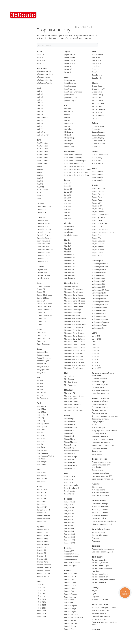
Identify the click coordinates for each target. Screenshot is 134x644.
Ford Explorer (42, 427)
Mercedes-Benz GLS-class (75, 351)
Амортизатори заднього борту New (105, 623)
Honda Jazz (41, 504)
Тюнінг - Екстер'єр (100, 398)
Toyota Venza (98, 253)
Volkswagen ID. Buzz (100, 290)
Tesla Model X (98, 177)
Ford (39, 403)
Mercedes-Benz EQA (72, 310)
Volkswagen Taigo (99, 307)
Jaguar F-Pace (70, 57)
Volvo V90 (96, 356)
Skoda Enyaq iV (98, 89)
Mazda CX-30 (69, 258)
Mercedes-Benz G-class (74, 330)
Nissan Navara (70, 445)
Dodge (40, 349)
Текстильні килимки (100, 496)
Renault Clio (69, 579)
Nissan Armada (70, 427)
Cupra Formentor (43, 338)
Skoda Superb (98, 115)
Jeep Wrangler (70, 100)
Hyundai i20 (41, 550)
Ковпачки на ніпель (100, 390)
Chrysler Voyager (44, 278)
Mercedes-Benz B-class (74, 292)
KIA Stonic (68, 141)
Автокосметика (99, 501)
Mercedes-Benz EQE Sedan (75, 318)
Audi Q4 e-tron (42, 117)
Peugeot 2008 (70, 534)
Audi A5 (40, 100)
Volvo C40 (96, 336)
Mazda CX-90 (69, 275)
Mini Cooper (69, 379)
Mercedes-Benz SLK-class (75, 365)
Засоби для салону (100, 512)
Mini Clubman (70, 376)
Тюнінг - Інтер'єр (100, 459)
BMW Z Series (42, 190)
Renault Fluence (71, 594)
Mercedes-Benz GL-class (74, 333)
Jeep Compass (70, 86)
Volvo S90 (96, 345)
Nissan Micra (69, 439)
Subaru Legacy (98, 138)
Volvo (94, 333)
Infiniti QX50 (41, 602)
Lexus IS (68, 195)
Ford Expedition (43, 424)
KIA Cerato (68, 111)
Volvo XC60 (96, 362)
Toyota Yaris (97, 256)
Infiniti (39, 581)
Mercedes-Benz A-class (74, 289)
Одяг (94, 594)
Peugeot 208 (69, 514)
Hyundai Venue (43, 576)
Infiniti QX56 (41, 608)
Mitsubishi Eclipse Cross (74, 396)
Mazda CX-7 (69, 269)
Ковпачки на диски (100, 384)
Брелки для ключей (100, 599)
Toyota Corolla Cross (100, 214)
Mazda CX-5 (69, 261)
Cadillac (40, 204)
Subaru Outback (99, 141)
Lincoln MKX (69, 226)
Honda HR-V (41, 501)
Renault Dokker (70, 582)
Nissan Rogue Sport (72, 465)
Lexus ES (68, 186)
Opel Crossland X (71, 485)
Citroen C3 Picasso (44, 298)
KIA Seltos (68, 129)
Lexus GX (68, 192)
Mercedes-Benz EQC (72, 315)
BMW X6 (40, 181)
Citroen (40, 283)
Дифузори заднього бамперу (104, 430)
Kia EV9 (67, 117)
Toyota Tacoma (98, 247)
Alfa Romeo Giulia (44, 71)
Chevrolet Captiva (44, 232)
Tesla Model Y (98, 180)
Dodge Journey (43, 370)
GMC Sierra (41, 475)
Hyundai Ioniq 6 (43, 544)
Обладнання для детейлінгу (104, 524)
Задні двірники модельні (103, 552)
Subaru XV (96, 147)
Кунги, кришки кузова (101, 610)
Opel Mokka (69, 494)
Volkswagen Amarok (100, 264)
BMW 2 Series (42, 146)
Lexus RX (68, 212)
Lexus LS (68, 201)
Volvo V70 (96, 353)
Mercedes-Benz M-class (74, 353)
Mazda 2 (68, 243)
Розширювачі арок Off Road (104, 608)
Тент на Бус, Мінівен (100, 563)
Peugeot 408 (69, 528)
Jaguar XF (68, 69)
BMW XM (40, 187)
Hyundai (40, 527)
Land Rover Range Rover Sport (77, 172)
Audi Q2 (40, 111)
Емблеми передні (99, 379)
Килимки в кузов (99, 613)
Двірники (96, 546)
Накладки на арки (100, 448)
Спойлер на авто (99, 433)
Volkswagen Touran (100, 325)
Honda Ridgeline (43, 516)
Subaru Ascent (98, 126)
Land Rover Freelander (73, 163)
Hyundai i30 (41, 553)
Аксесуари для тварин (101, 462)
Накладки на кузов (100, 436)
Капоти (95, 425)
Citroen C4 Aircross (44, 304)
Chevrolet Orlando (44, 247)
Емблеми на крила (100, 382)
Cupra (39, 329)
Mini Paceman (70, 385)
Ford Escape (42, 421)
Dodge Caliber (42, 352)
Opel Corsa (69, 482)
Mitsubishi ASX (70, 393)
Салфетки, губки (99, 518)
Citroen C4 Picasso (44, 310)
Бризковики (97, 454)
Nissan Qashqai (71, 457)
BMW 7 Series (42, 160)
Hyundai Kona (42, 562)
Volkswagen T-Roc (99, 316)
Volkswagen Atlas (99, 269)
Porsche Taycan (71, 565)
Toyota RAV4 (97, 238)
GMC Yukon (41, 481)
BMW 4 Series (42, 152)
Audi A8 (40, 109)
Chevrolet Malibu (43, 244)
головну (61, 38)
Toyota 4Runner (98, 188)
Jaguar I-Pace (69, 63)
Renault (68, 570)
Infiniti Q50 (41, 590)
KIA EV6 (67, 114)
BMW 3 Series (42, 149)
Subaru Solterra (98, 144)
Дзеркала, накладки (101, 419)
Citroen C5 (41, 313)
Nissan (67, 416)
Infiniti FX (40, 584)
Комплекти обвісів (100, 401)
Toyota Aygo (97, 200)
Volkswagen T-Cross (100, 313)
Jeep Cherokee (70, 83)
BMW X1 (40, 166)
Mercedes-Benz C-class (74, 295)
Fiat (38, 378)
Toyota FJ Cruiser (99, 217)
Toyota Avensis (98, 194)
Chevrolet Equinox (44, 238)
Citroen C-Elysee (43, 286)
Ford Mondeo (42, 450)
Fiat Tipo (40, 395)
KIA (66, 106)
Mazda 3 (68, 246)
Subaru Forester (99, 132)
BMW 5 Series (42, 155)
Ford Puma (41, 459)
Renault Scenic (70, 626)
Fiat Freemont (42, 398)
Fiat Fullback (41, 392)
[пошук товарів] (96, 45)
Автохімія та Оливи (101, 529)
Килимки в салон (99, 490)
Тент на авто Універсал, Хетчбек (102, 570)
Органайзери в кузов (101, 616)
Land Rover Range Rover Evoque (78, 169)
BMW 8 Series (42, 163)
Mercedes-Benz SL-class (74, 362)
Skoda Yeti (96, 118)
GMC (39, 470)
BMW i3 (40, 193)
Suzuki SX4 (96, 160)
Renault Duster (70, 585)
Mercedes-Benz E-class (74, 307)
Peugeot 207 (69, 511)
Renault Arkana (70, 573)
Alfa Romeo (42, 68)
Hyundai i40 (41, 556)
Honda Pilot (41, 513)
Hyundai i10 (41, 547)
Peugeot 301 (69, 517)
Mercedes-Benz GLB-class (75, 339)
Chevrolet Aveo (43, 220)
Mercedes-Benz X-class (74, 368)
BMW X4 (40, 175)
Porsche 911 (69, 551)
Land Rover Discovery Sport (75, 160)
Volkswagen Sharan (100, 304)
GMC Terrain (42, 478)
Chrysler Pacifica (43, 275)
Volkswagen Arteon (100, 266)
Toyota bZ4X (97, 203)
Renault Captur (70, 576)
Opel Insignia (69, 491)
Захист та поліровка (101, 506)
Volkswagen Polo (99, 299)
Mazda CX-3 (69, 255)
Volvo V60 (96, 351)
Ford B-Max (41, 409)
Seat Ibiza (96, 66)
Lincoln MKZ (69, 229)
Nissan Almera (70, 421)
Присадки (96, 541)
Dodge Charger (43, 361)
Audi (39, 88)
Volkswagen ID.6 (99, 284)
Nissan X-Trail (70, 468)
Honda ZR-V (41, 522)
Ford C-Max (41, 412)
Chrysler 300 (42, 269)
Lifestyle (96, 588)
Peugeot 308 (69, 522)
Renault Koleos (70, 603)
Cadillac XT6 (41, 212)
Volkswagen (97, 261)
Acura (39, 51)
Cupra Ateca (42, 332)
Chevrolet (41, 217)
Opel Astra (68, 479)
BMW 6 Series (42, 158)
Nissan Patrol (70, 454)
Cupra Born (41, 335)
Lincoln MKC (69, 232)
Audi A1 (40, 91)
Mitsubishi (69, 390)
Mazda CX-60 (69, 266)
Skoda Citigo (97, 86)
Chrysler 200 (42, 272)
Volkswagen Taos (99, 310)
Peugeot (68, 499)
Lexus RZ (68, 215)
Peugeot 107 (69, 505)
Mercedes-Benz (71, 283)
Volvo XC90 (96, 368)
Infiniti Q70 (41, 596)
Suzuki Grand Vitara (100, 155)
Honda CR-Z (41, 495)
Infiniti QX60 (41, 611)
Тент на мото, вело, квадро (104, 580)
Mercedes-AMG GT (72, 286)
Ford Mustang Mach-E (45, 456)
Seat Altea (96, 57)
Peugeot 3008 (70, 537)
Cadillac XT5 (41, 209)
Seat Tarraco (97, 75)
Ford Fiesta (41, 432)
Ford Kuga (41, 447)
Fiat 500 (40, 380)
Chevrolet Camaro (44, 229)
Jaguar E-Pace (70, 55)
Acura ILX (40, 55)
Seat (94, 51)
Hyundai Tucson (43, 573)
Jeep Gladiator (70, 89)
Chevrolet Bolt (42, 226)
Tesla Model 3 (98, 171)
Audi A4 (40, 97)
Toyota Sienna (98, 244)
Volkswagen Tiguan (100, 319)
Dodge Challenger (44, 358)
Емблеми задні (98, 387)
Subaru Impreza (98, 135)
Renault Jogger (70, 597)
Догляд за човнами (100, 515)
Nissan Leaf (69, 436)
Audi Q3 (40, 114)
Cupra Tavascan (43, 344)
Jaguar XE (68, 66)
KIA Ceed (68, 109)
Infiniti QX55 (41, 605)
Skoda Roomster (99, 109)
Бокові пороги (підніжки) (102, 439)
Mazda (67, 240)
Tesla (94, 168)
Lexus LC (68, 198)
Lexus (67, 180)
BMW (39, 140)
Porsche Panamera (72, 562)
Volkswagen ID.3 (99, 275)
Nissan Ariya (69, 419)
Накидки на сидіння (100, 473)
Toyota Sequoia (98, 241)
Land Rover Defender (73, 155)
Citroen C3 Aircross (44, 295)
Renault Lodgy (70, 609)
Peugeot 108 (69, 508)
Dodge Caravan (43, 355)
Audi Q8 (40, 126)
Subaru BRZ (97, 129)
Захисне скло (98, 470)
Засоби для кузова (100, 509)
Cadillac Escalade (44, 206)
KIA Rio (67, 126)
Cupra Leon (41, 341)
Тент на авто (98, 557)
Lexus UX (68, 218)
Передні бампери (99, 404)
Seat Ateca (96, 63)
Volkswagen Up (98, 328)
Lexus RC (68, 209)
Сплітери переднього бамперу (105, 416)
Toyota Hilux (97, 226)
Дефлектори (97, 451)
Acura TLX (41, 63)
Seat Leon (96, 69)
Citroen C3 (41, 292)
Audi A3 (40, 94)
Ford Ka (40, 444)
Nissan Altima (70, 424)
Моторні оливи (98, 532)
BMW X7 (40, 184)
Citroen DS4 (41, 321)
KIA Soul (67, 135)
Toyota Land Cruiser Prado (103, 232)
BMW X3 (40, 172)
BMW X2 (40, 169)
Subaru (95, 123)
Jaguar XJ (68, 72)
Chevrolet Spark (43, 253)
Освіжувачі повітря (100, 504)
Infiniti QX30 (41, 599)
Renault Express (71, 591)
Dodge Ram (41, 372)
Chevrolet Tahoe (43, 256)
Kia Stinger (69, 144)
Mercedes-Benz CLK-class (75, 301)
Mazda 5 (68, 249)
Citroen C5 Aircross (44, 315)
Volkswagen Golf (99, 272)
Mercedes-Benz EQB (72, 313)
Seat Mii (95, 72)
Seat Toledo (97, 78)
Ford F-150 (41, 430)
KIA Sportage (69, 138)
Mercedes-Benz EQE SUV (74, 321)
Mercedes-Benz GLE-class (75, 345)
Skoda (95, 83)
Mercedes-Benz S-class (74, 359)
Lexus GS (68, 189)
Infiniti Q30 (41, 587)
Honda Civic (41, 498)
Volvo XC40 (96, 359)
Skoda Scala (97, 112)
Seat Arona (96, 60)
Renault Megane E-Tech (74, 617)
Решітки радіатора (100, 407)
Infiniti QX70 (41, 614)
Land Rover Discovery (73, 158)
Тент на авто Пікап (100, 577)
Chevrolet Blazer (43, 223)
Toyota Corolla (98, 212)
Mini (66, 373)
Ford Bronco (41, 406)
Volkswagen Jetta (99, 293)
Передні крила (98, 422)
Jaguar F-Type (70, 60)
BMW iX (40, 198)
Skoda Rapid (97, 106)
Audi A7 (40, 106)
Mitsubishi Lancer (71, 402)
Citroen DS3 (41, 318)
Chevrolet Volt (42, 261)
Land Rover (69, 152)
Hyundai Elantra (43, 535)
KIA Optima (69, 123)
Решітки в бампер (100, 413)
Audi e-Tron (41, 132)
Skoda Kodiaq (98, 100)
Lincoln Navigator (71, 235)
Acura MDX (41, 57)
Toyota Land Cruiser (100, 229)
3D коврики (97, 487)
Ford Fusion (41, 438)
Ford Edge (41, 418)
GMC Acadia (41, 473)
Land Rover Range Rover (74, 166)
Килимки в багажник (101, 493)
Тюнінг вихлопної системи (103, 445)
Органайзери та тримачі (103, 479)
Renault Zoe (69, 629)
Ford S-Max (41, 465)
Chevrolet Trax (43, 258)
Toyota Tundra (98, 250)
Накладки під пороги (101, 442)
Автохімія (96, 538)
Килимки (96, 484)
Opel (66, 473)
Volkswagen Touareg (100, 322)
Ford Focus (41, 435)
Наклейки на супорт (100, 393)
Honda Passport (43, 510)
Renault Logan (70, 612)
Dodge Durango (43, 367)
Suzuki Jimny (97, 158)
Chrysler (40, 266)
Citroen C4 (41, 301)
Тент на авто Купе (100, 574)
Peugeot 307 (69, 519)
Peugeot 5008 (70, 543)
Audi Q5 (40, 120)
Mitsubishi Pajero (71, 408)
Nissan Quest (70, 459)
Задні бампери (98, 428)
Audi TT (40, 129)
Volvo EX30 (96, 339)
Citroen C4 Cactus (44, 307)
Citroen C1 (41, 289)
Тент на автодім (99, 583)
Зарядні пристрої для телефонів (101, 466)
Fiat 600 (40, 389)
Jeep (66, 77)
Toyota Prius (97, 235)
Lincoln (68, 223)
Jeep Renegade (70, 98)
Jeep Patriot (69, 95)
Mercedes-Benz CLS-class (75, 304)
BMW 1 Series (42, 143)
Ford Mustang (42, 453)
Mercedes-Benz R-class (74, 356)
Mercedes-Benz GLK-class (75, 348)
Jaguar (67, 51)
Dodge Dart (41, 364)
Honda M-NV (42, 507)
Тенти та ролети (99, 619)
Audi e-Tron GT (43, 135)
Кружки (95, 591)
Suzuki (95, 152)
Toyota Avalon (98, 191)
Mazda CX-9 (69, 272)
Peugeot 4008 (70, 540)
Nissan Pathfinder (72, 451)
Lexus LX (68, 204)
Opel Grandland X (71, 488)
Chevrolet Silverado (45, 250)
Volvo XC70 (96, 365)
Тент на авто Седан (100, 566)
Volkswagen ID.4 (99, 278)
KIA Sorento (69, 132)
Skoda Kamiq (97, 95)
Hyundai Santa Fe (44, 568)
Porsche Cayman (71, 557)
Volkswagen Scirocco (100, 302)
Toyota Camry (98, 209)
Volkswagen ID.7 (99, 287)
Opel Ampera (70, 476)
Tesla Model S (98, 174)
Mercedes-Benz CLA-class (75, 298)
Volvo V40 (96, 348)
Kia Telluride (69, 147)
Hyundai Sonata (43, 571)
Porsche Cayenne (71, 554)
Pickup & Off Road (100, 604)
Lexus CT (68, 183)
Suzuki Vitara (97, 163)
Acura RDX (41, 60)
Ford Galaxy (41, 441)
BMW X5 (40, 178)
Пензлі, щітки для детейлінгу (104, 521)
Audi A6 (40, 103)
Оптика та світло (99, 410)
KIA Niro (67, 120)
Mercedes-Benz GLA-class (75, 336)
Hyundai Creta (42, 533)
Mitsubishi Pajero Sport (74, 411)
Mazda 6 (68, 252)
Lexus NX (68, 206)
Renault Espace (70, 588)
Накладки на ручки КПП (102, 476)
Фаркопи (96, 629)
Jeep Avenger (70, 80)
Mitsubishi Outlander (73, 405)
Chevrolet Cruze (43, 235)
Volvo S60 (96, 342)
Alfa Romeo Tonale (44, 83)
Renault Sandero (71, 623)
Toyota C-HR (97, 206)
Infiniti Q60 (41, 593)
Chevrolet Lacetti (43, 241)
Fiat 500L (40, 383)
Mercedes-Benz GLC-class (75, 342)
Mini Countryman (71, 382)
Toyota (95, 185)
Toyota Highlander (99, 223)
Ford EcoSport (42, 415)
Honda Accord (42, 489)
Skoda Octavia (98, 103)
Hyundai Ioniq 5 (43, 541)
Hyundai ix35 (42, 559)
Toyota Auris (97, 197)
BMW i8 (40, 196)
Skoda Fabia (97, 92)
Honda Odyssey (43, 519)
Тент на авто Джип (100, 560)
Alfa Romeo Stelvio (44, 80)
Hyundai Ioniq (42, 538)
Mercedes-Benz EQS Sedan (75, 324)
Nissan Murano (70, 442)
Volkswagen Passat (100, 296)
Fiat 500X (40, 386)
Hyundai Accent (43, 530)
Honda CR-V (41, 492)
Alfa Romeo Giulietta (45, 74)
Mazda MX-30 (70, 278)
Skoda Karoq (97, 98)
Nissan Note (69, 448)
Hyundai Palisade (44, 565)
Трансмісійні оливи (100, 535)
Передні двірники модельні (104, 549)
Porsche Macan (70, 560)
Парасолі (96, 597)
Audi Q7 (40, 123)
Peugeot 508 (69, 531)
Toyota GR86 (97, 220)
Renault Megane (71, 614)
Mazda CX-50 (69, 264)
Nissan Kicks (69, 433)
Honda (40, 486)
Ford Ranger (42, 462)
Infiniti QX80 (41, 617)
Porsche (68, 548)
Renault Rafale (70, 620)
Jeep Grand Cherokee (73, 92)
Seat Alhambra (98, 55)
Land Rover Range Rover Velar (77, 175)
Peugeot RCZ (69, 502)
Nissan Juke (69, 430)
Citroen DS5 (41, 324)
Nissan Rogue (70, 462)
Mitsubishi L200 (70, 399)
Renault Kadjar (70, 600)
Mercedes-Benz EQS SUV (74, 327)
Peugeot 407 (69, 525)
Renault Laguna (71, 606)
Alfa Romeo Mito (43, 77)
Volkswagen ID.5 (99, 281)
